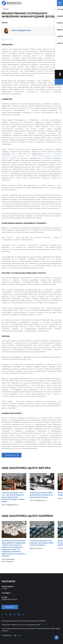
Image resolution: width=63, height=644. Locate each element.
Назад (6, 9)
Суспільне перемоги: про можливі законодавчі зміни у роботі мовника (42, 543)
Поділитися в (12, 455)
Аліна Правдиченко (21, 30)
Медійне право (38, 475)
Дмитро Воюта (36, 548)
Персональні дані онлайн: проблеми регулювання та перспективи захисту (41, 495)
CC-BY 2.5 (44, 625)
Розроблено (11, 635)
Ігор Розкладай (8, 559)
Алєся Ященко (7, 562)
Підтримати (10, 607)
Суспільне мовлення (12, 523)
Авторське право (11, 475)
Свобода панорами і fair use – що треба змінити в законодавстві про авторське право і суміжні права (13, 497)
